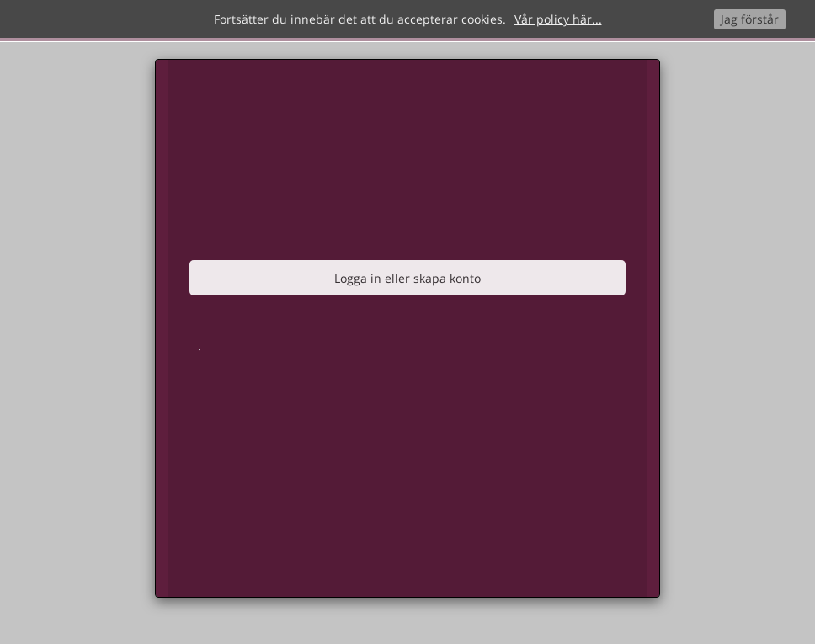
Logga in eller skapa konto (407, 278)
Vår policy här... (558, 19)
